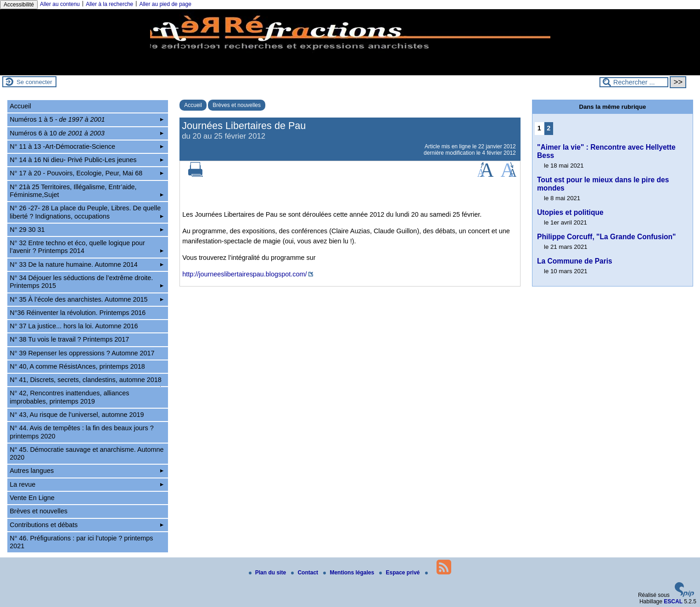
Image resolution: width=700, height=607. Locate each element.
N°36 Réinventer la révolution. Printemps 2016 (78, 313)
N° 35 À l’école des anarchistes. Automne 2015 (87, 299)
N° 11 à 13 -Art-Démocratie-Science (87, 146)
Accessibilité (19, 5)
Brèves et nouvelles (237, 105)
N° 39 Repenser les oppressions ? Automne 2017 (82, 353)
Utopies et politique (570, 212)
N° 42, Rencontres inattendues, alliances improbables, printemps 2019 (69, 397)
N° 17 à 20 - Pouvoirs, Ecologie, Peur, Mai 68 (87, 173)
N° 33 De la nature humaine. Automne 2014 (87, 264)
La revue (87, 484)
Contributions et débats (87, 525)
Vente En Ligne (32, 498)
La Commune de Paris (575, 261)
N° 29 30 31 (87, 230)
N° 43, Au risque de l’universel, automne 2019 (77, 415)
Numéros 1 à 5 (87, 119)
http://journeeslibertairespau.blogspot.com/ (244, 274)
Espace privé (400, 573)
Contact (305, 573)
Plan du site (268, 573)
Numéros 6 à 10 (87, 133)
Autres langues (87, 471)
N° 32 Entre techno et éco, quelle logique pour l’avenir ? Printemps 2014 (87, 247)
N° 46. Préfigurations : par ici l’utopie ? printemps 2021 (81, 542)
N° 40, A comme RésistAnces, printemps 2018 (77, 366)
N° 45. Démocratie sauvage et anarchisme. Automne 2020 (87, 453)
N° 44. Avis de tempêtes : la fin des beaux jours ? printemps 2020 (81, 432)
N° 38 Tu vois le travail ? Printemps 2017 (69, 339)
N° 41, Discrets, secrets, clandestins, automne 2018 (87, 381)
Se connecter (34, 82)
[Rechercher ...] (634, 82)
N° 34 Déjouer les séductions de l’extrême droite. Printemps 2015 (87, 282)
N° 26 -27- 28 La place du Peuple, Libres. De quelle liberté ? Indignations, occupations (87, 212)
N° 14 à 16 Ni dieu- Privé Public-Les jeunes (87, 160)
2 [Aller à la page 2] (549, 128)
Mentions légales (349, 573)
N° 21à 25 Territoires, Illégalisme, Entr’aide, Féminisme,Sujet (87, 191)
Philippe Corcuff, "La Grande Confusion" (606, 237)
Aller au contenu (60, 4)
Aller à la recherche (109, 4)
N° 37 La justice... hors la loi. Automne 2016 (74, 326)
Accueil (193, 105)
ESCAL (673, 601)
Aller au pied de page (165, 4)
